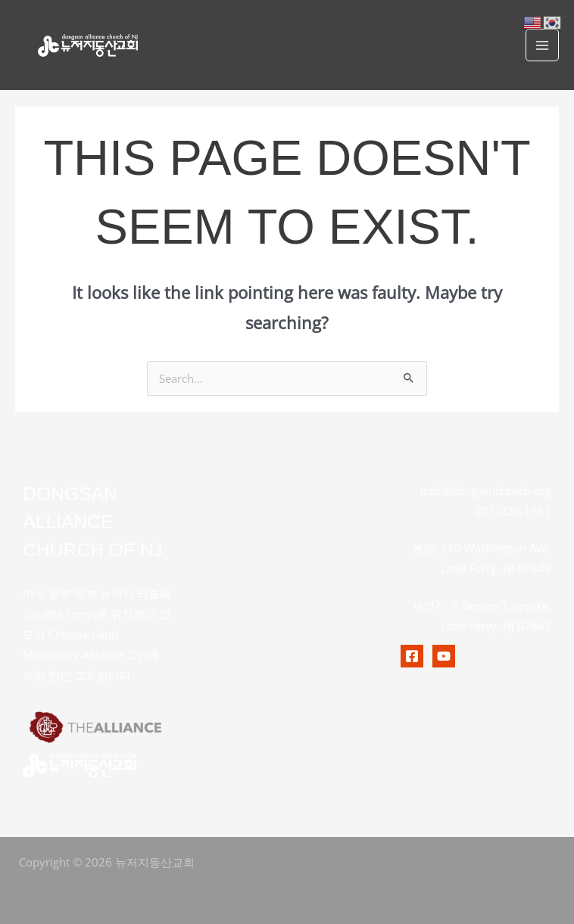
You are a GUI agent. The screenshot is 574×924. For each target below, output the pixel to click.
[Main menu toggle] (542, 45)
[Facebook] (412, 656)
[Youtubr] (444, 656)
